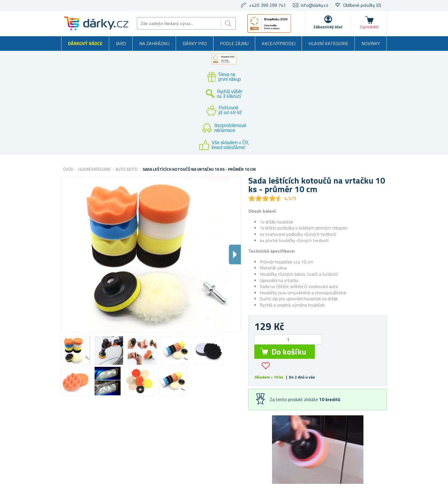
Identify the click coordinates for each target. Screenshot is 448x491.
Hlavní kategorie (328, 43)
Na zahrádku (154, 43)
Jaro (121, 43)
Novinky (371, 43)
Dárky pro (195, 43)
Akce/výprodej (279, 43)
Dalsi (235, 254)
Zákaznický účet (328, 27)
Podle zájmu (234, 43)
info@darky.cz (315, 5)
